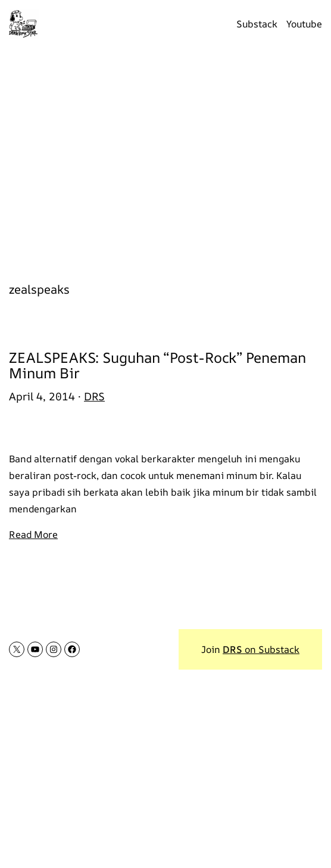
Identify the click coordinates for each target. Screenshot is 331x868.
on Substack (261, 649)
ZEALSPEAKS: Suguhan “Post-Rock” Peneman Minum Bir (157, 365)
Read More (33, 534)
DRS (94, 396)
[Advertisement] (165, 158)
